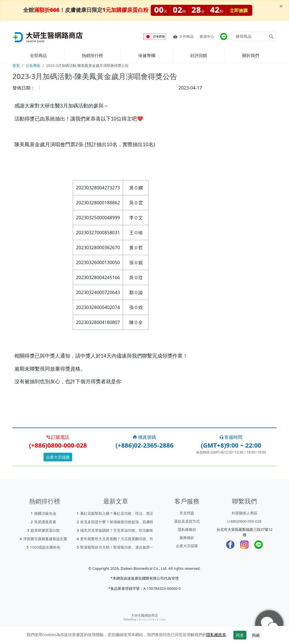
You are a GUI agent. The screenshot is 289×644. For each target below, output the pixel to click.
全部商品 (38, 55)
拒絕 (256, 635)
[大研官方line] (224, 37)
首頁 (16, 65)
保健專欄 (147, 55)
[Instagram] (244, 545)
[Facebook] (230, 545)
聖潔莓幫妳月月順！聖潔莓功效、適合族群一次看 (121, 547)
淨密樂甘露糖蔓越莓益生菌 (45, 539)
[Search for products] (250, 36)
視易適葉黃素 (45, 522)
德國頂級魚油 (45, 513)
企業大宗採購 (58, 457)
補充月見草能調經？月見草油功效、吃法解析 (117, 530)
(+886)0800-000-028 (244, 521)
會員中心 (207, 36)
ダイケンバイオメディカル (152, 619)
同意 (240, 635)
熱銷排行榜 (92, 55)
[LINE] (259, 545)
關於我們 (251, 55)
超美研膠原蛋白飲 (45, 530)
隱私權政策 (216, 635)
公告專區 (33, 65)
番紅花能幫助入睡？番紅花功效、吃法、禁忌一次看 (122, 513)
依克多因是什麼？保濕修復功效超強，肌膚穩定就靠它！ (126, 522)
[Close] (281, 6)
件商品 (183, 36)
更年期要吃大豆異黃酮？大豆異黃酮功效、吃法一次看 (124, 539)
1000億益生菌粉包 (45, 547)
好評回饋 (199, 55)
